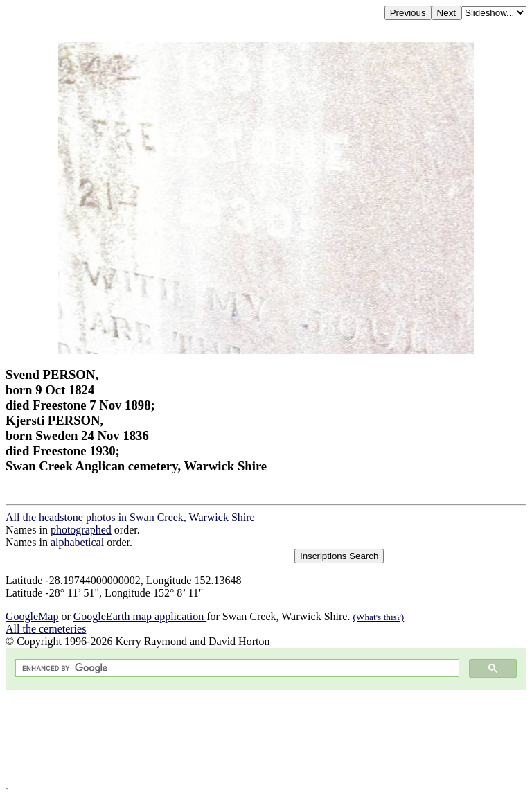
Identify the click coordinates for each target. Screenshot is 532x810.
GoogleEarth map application (140, 616)
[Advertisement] (266, 738)
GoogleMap (32, 616)
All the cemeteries (46, 629)
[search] (236, 668)
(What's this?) (378, 617)
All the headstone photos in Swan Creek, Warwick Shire (130, 517)
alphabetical (77, 542)
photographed (81, 530)
